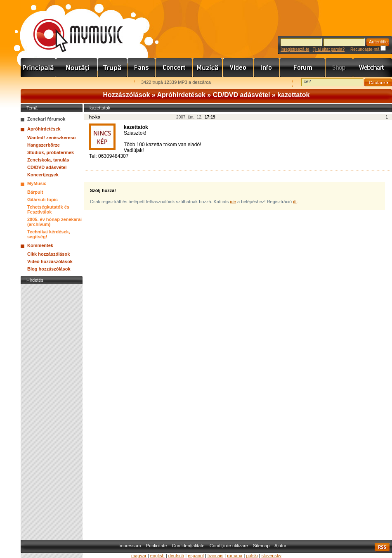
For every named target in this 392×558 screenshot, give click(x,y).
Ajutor (280, 546)
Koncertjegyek (43, 175)
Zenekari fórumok (46, 119)
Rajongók (142, 68)
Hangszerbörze (44, 145)
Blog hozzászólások (49, 269)
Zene (208, 68)
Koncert (174, 68)
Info (267, 68)
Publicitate (157, 546)
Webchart (373, 68)
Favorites (38, 83)
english (157, 556)
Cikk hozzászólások (48, 254)
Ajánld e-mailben (108, 83)
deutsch (176, 556)
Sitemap (261, 546)
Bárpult (35, 192)
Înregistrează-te (295, 49)
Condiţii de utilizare (229, 546)
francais (216, 556)
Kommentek (40, 245)
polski (252, 556)
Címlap (38, 68)
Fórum (303, 68)
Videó (239, 68)
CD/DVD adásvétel (242, 95)
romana (235, 556)
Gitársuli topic (43, 199)
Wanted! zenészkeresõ (52, 138)
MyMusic (37, 183)
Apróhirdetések (181, 95)
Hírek (77, 68)
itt (295, 202)
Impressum (130, 546)
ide (233, 202)
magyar (139, 556)
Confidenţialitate (188, 546)
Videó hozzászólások (50, 261)
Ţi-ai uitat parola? (329, 49)
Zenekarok (113, 68)
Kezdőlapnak (73, 83)
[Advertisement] (52, 410)
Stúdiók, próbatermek (51, 152)
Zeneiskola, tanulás (48, 160)
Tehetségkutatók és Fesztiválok (48, 209)
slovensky (272, 556)
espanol (196, 556)
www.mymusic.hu (71, 27)
